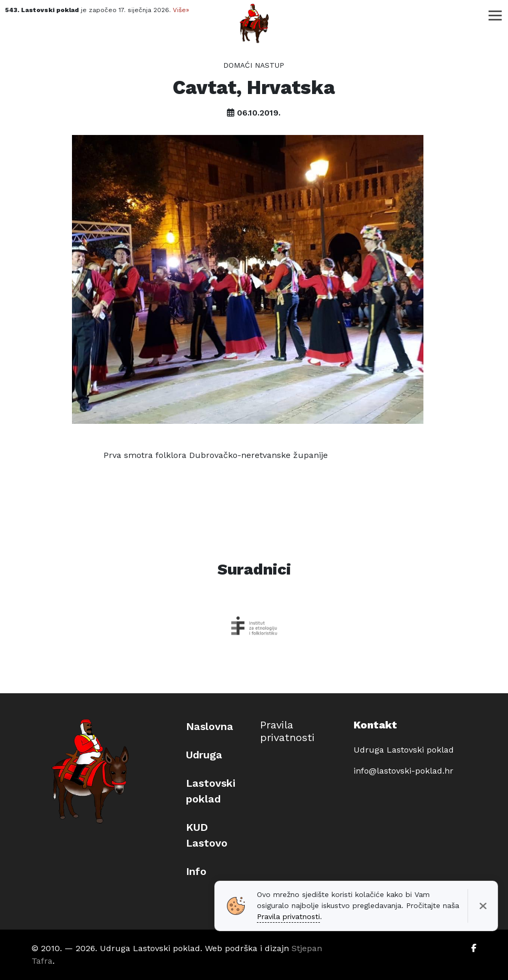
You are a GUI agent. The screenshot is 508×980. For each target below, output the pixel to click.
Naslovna (210, 726)
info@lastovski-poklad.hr (403, 771)
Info (196, 871)
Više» (181, 10)
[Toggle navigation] (495, 15)
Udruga (204, 755)
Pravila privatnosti (287, 731)
